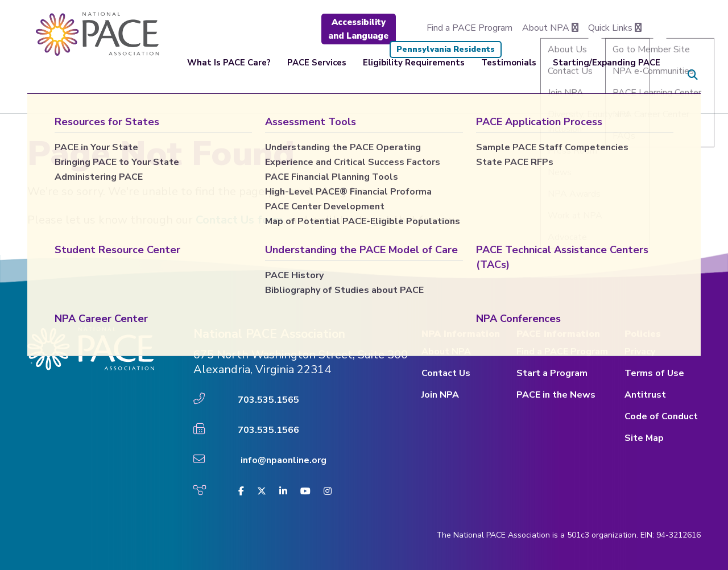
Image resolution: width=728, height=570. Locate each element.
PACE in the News (556, 395)
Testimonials (509, 75)
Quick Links (615, 28)
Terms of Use (654, 373)
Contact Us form (239, 220)
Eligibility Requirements (414, 75)
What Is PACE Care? (229, 75)
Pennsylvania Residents (446, 49)
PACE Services (317, 75)
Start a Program (552, 373)
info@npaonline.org (284, 460)
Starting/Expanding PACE (607, 75)
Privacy (640, 352)
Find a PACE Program (470, 28)
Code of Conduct (661, 416)
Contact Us (446, 373)
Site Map (644, 438)
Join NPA (440, 395)
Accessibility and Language (358, 29)
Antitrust (645, 395)
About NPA (550, 28)
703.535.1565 (268, 400)
